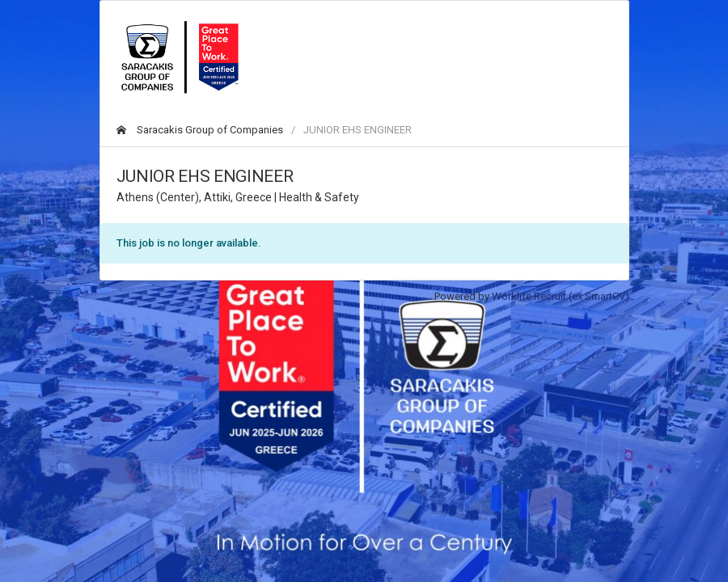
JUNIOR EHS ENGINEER (358, 130)
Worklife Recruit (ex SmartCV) (561, 296)
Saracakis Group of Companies (200, 130)
